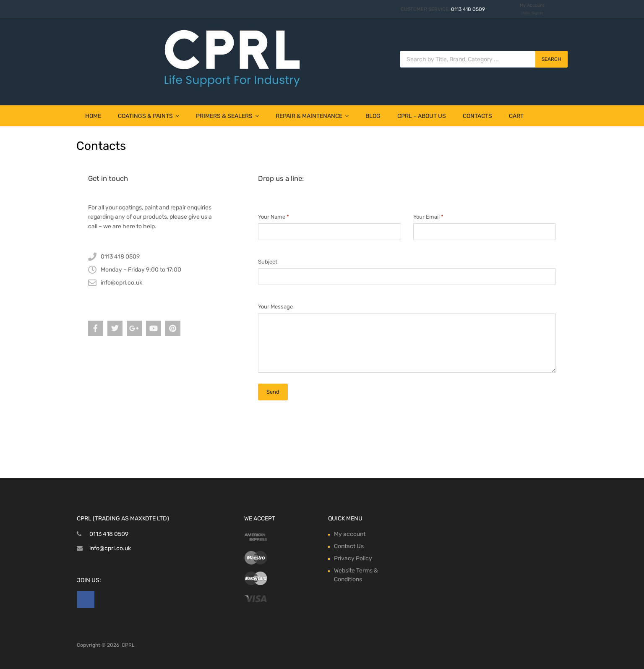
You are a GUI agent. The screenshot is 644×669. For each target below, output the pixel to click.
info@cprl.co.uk (110, 548)
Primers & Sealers (227, 116)
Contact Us (349, 546)
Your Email (428, 217)
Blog (373, 116)
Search (551, 59)
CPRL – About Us (422, 116)
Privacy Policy (353, 558)
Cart (516, 116)
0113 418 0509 (468, 9)
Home (93, 116)
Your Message (275, 307)
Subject (268, 262)
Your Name (274, 217)
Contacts (477, 116)
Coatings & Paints (149, 116)
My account (350, 534)
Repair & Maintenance (312, 116)
